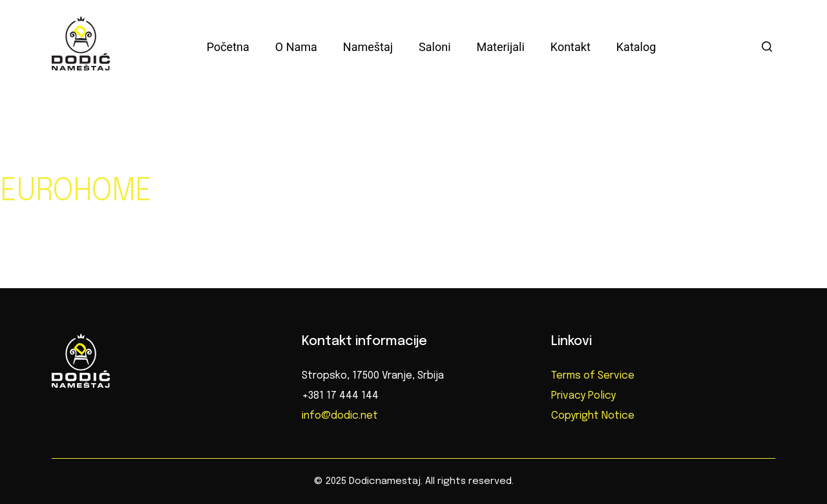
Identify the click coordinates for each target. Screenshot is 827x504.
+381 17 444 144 (340, 396)
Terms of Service (593, 376)
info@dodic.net (340, 416)
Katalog (636, 47)
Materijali (501, 47)
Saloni (434, 47)
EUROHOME (76, 192)
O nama (296, 47)
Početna (228, 47)
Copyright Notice (593, 416)
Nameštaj (368, 47)
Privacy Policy (583, 396)
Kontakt (571, 47)
